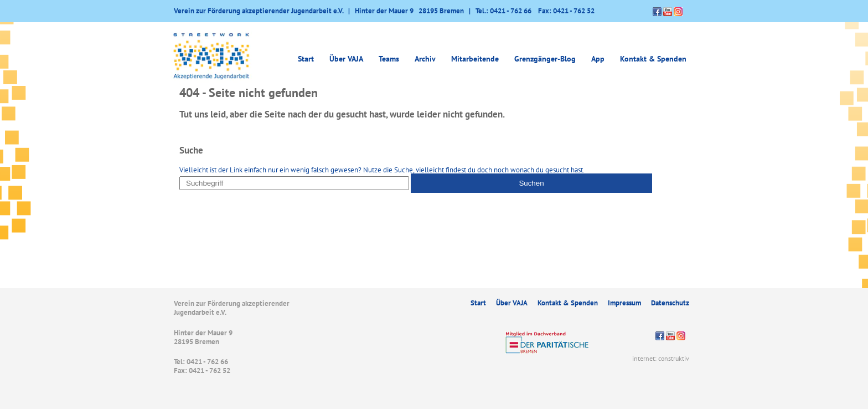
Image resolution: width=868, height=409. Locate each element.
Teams (389, 59)
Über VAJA (346, 59)
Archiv (425, 59)
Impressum (624, 303)
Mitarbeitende (475, 59)
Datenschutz (670, 303)
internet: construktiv (661, 358)
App (598, 59)
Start (306, 59)
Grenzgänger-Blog (545, 59)
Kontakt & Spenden (653, 59)
